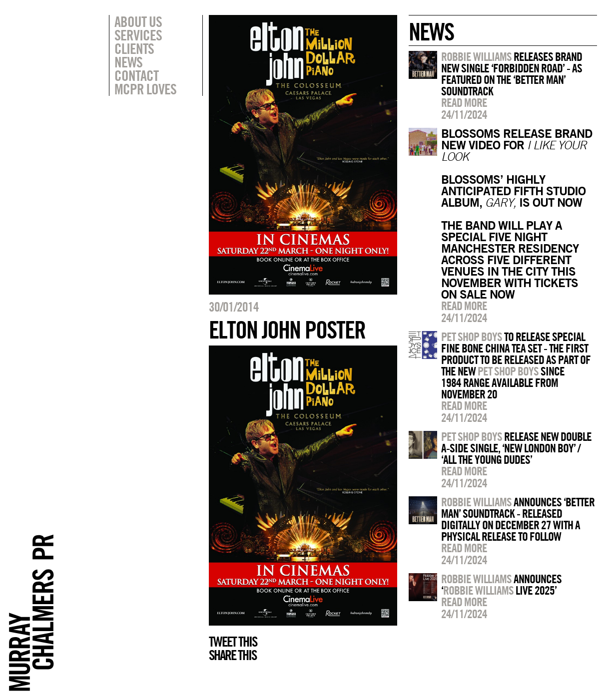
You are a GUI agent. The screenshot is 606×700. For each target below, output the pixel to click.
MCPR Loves (145, 89)
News (128, 62)
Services (138, 35)
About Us (138, 21)
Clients (134, 48)
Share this (233, 655)
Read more (464, 102)
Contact (136, 75)
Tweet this (233, 642)
